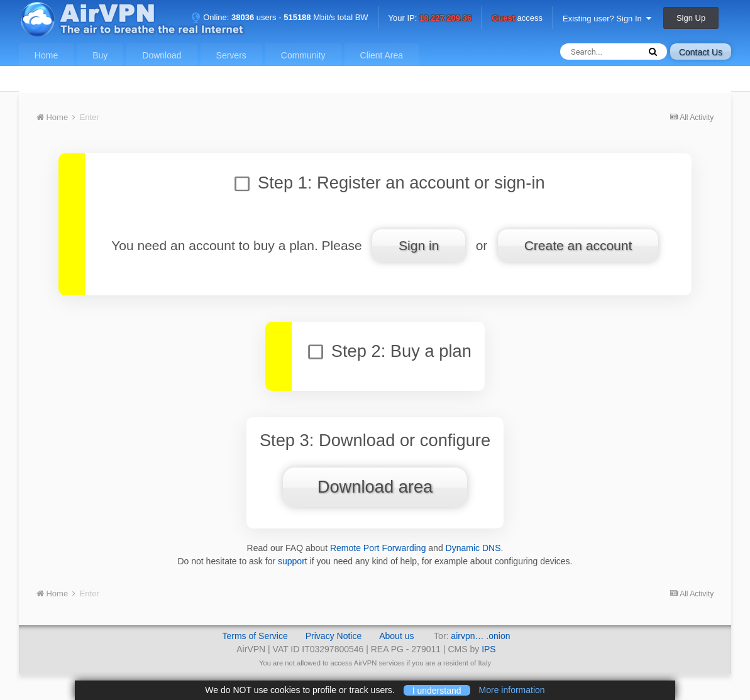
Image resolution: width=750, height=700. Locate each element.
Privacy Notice (334, 636)
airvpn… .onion (480, 636)
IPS (489, 649)
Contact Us (701, 52)
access (517, 19)
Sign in (419, 245)
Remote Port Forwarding (378, 548)
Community (303, 55)
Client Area (382, 55)
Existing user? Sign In (607, 19)
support (293, 561)
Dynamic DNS (473, 548)
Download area (375, 487)
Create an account (578, 245)
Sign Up (691, 18)
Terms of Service (255, 636)
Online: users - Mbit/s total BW (280, 17)
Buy (100, 55)
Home (46, 55)
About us (396, 636)
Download (162, 55)
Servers (231, 55)
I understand (437, 690)
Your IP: (430, 19)
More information (512, 690)
